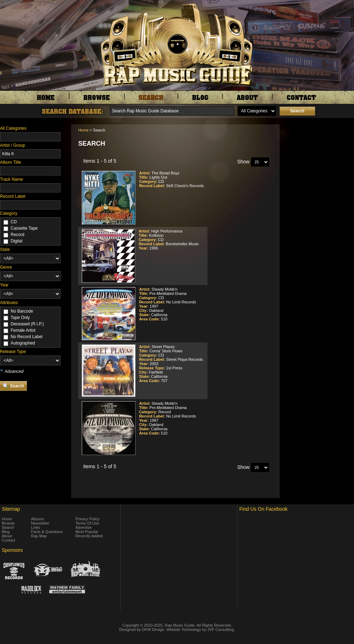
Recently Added (89, 536)
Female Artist (23, 330)
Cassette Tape (24, 228)
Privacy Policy (87, 519)
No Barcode (22, 311)
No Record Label (27, 337)
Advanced (14, 371)
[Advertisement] (319, 160)
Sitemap (11, 509)
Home (83, 130)
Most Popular (87, 532)
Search (8, 527)
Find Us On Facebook (263, 509)
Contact (8, 540)
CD (14, 222)
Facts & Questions (47, 532)
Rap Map (39, 536)
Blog (6, 532)
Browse (8, 523)
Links (36, 527)
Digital (16, 241)
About (7, 536)
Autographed (23, 343)
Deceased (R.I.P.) (27, 324)
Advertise (84, 527)
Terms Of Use (87, 523)
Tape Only (20, 318)
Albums (38, 519)
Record (18, 235)
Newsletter (40, 523)
